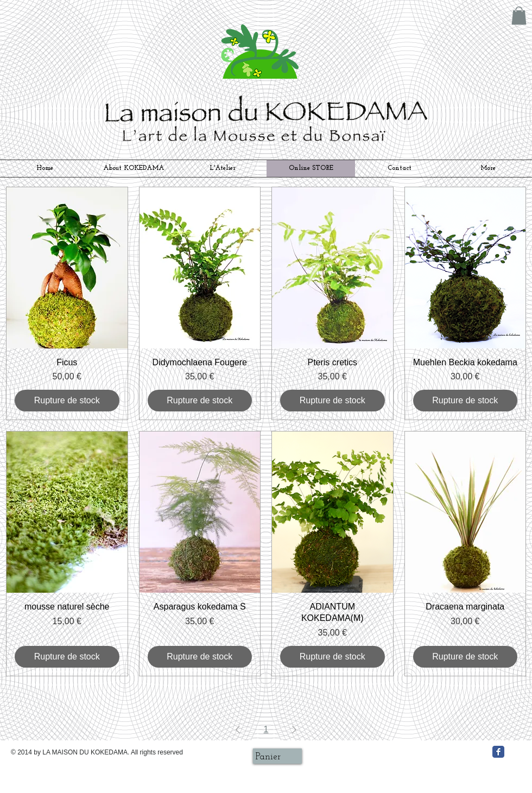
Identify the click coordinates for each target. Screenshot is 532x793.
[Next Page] (294, 729)
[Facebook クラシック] (498, 752)
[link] (275, 756)
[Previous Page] (238, 729)
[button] (519, 15)
